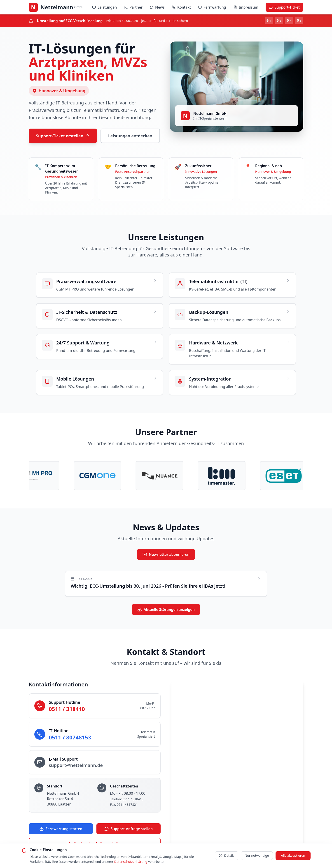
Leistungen (104, 7)
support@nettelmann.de (76, 766)
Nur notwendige (257, 855)
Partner (133, 7)
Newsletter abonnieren (166, 555)
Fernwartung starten (61, 829)
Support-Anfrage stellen (129, 829)
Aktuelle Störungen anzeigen (166, 610)
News (157, 7)
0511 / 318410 (67, 709)
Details (227, 855)
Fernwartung (212, 7)
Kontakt (181, 7)
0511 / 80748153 (70, 738)
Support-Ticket (284, 7)
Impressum (246, 7)
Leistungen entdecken (130, 136)
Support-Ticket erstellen (63, 136)
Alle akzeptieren (293, 855)
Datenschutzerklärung (131, 862)
